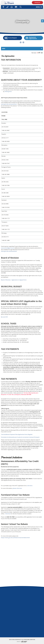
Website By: (22, 642)
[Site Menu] (22, 49)
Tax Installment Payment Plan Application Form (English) (17, 434)
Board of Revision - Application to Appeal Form (14, 280)
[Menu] (39, 7)
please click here (17, 488)
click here (30, 486)
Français (37, 3)
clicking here (8, 91)
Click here (8, 514)
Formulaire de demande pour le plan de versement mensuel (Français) (20, 437)
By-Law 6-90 (4, 317)
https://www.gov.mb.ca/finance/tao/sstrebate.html (15, 538)
